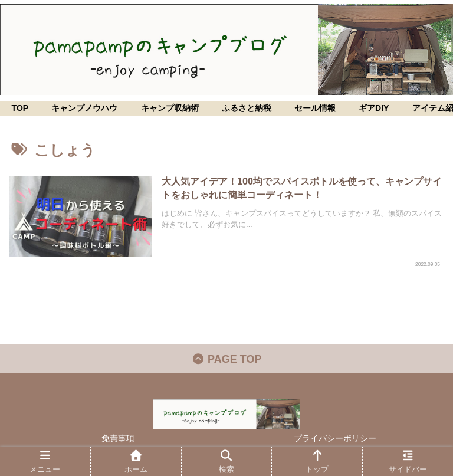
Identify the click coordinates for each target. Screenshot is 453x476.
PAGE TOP (227, 359)
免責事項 (118, 438)
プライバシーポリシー (335, 438)
